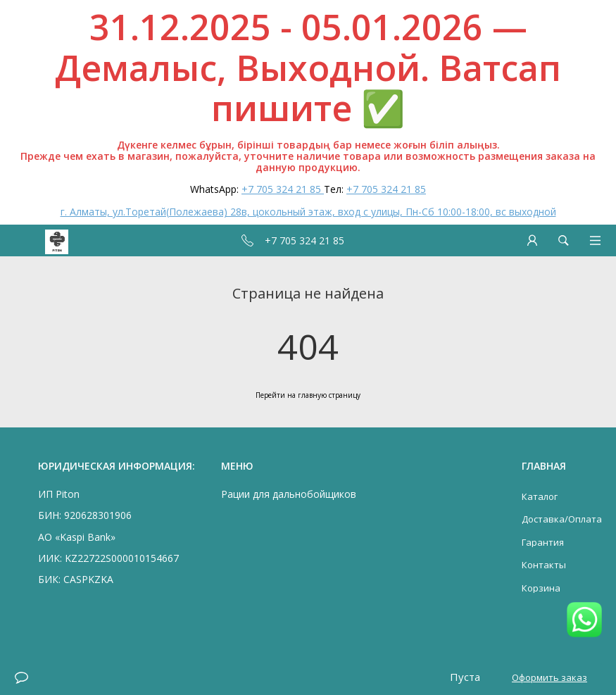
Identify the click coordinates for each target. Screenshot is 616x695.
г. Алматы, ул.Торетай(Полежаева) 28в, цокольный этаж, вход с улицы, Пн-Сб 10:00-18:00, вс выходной (308, 212)
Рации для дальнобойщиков (289, 494)
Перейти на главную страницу (308, 395)
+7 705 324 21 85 (283, 189)
